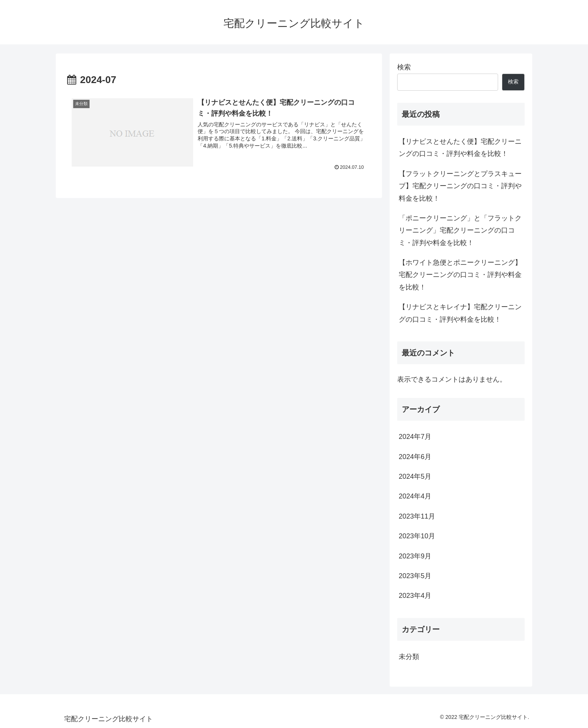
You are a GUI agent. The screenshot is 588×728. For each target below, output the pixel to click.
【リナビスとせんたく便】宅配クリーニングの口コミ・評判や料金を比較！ (460, 148)
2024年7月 (415, 437)
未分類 (409, 657)
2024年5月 (415, 476)
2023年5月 (415, 576)
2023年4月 (415, 596)
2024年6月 (415, 457)
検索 (404, 67)
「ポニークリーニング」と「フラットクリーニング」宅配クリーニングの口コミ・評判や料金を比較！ (460, 230)
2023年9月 (415, 556)
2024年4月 (415, 496)
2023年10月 (417, 536)
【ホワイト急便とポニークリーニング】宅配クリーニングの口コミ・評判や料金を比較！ (460, 275)
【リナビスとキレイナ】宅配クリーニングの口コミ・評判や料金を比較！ (460, 313)
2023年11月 (417, 516)
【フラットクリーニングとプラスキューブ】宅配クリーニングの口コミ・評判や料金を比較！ (460, 186)
